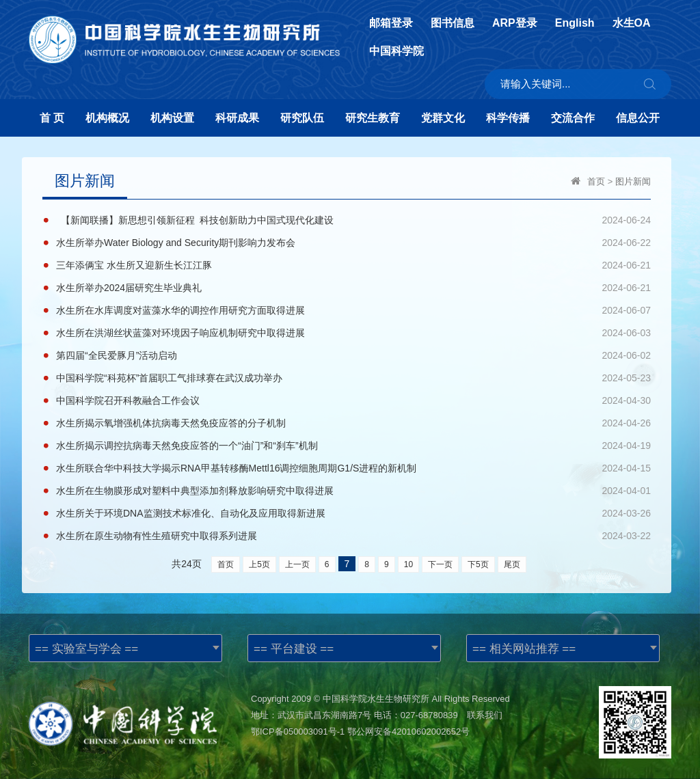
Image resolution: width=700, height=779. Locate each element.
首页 (596, 181)
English (575, 23)
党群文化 (443, 118)
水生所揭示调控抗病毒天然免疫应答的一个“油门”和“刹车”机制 (187, 446)
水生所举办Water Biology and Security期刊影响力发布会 (176, 243)
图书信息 (453, 23)
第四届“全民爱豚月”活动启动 (117, 355)
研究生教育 (373, 118)
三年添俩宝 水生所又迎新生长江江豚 (134, 265)
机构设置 (172, 118)
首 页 (52, 118)
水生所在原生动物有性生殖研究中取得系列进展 (157, 536)
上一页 (297, 564)
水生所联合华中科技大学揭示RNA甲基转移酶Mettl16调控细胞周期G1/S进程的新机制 (236, 468)
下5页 (478, 564)
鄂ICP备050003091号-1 (298, 732)
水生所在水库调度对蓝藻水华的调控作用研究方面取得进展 (180, 310)
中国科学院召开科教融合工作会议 (128, 400)
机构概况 (107, 118)
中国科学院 (396, 51)
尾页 (512, 564)
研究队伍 (302, 118)
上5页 (259, 564)
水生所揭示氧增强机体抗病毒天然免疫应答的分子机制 (171, 423)
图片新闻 (633, 181)
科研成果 (237, 118)
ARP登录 (515, 23)
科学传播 (508, 118)
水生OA (632, 23)
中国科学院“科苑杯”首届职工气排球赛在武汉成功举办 (169, 378)
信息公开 (638, 118)
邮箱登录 (391, 23)
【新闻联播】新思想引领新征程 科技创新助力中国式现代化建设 (195, 220)
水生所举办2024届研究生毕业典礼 (129, 288)
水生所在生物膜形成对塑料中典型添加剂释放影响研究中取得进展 (195, 491)
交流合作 (573, 118)
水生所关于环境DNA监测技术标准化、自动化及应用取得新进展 (191, 513)
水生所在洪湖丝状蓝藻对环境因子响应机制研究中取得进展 (180, 333)
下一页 (440, 564)
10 (408, 564)
